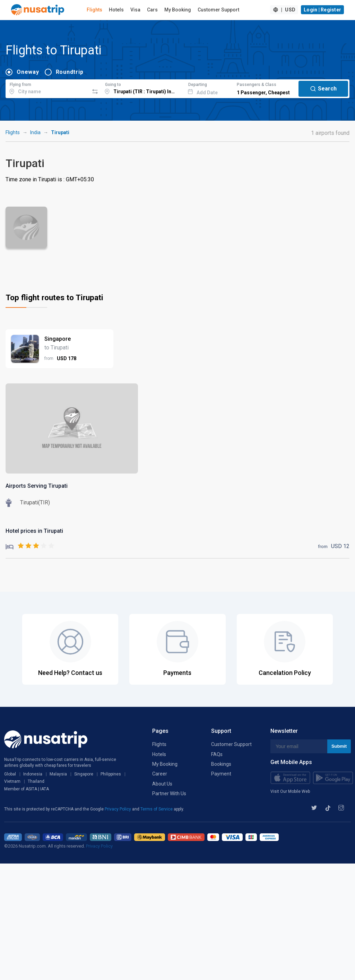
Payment (221, 774)
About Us (162, 784)
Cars (152, 10)
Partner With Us (169, 793)
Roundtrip (70, 72)
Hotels (116, 10)
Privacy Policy (118, 809)
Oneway (28, 72)
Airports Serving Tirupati (37, 486)
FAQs (217, 754)
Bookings (221, 764)
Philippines (111, 774)
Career (160, 774)
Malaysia (58, 774)
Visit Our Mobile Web (290, 791)
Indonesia (33, 774)
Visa (135, 10)
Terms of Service (157, 809)
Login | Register (322, 10)
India (35, 132)
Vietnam (12, 781)
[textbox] (47, 88)
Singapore (84, 774)
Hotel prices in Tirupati (34, 531)
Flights (94, 10)
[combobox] (47, 88)
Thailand (36, 781)
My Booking (178, 10)
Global (10, 774)
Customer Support (218, 10)
